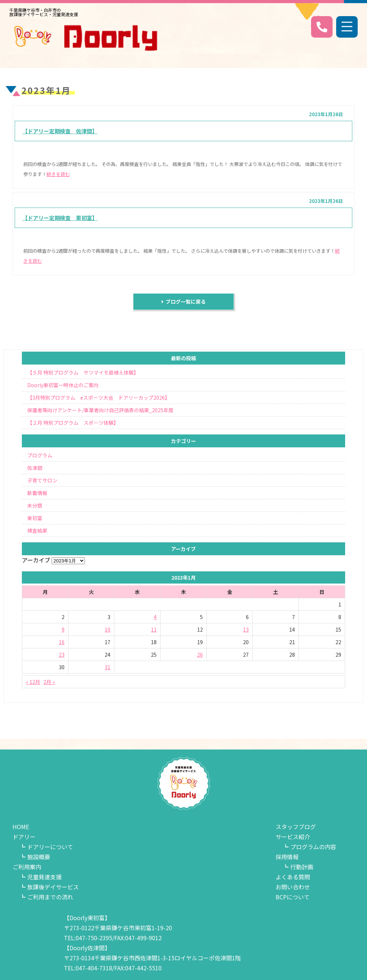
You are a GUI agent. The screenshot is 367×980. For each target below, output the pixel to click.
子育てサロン (42, 480)
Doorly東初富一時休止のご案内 (63, 385)
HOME (21, 827)
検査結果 (37, 531)
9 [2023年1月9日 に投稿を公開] (63, 629)
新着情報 (37, 493)
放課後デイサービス (53, 887)
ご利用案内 (27, 867)
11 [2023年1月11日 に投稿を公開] (154, 629)
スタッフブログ (296, 827)
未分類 (35, 505)
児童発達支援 (44, 877)
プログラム (40, 455)
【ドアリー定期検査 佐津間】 (60, 131)
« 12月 (33, 682)
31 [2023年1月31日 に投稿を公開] (108, 667)
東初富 (35, 518)
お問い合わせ (293, 887)
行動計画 (302, 867)
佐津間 (35, 468)
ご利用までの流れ (50, 897)
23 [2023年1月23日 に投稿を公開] (62, 655)
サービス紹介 (293, 837)
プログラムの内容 (313, 847)
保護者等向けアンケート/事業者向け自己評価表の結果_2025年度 (100, 410)
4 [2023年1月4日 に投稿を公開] (155, 617)
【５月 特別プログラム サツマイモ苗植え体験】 (83, 372)
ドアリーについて (50, 847)
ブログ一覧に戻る (184, 301)
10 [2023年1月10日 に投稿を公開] (108, 629)
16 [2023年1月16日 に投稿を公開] (62, 642)
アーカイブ (36, 560)
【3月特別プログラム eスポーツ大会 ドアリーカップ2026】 (99, 398)
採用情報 (287, 857)
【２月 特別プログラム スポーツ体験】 (73, 423)
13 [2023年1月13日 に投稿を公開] (246, 629)
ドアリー (24, 837)
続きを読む (58, 174)
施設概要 (39, 857)
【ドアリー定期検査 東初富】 (60, 218)
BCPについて (293, 897)
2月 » (49, 682)
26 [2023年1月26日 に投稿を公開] (200, 655)
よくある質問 (293, 877)
